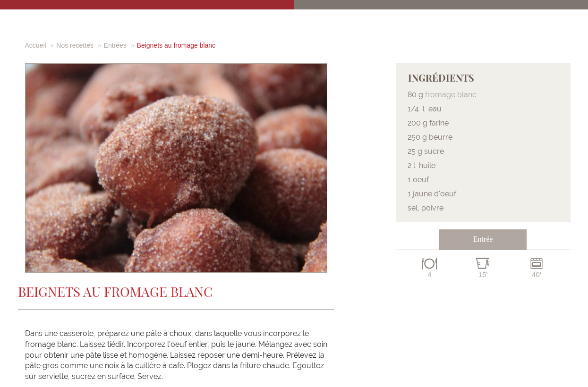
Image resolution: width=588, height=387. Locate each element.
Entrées (115, 45)
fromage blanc (451, 95)
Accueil (36, 45)
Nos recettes (75, 45)
